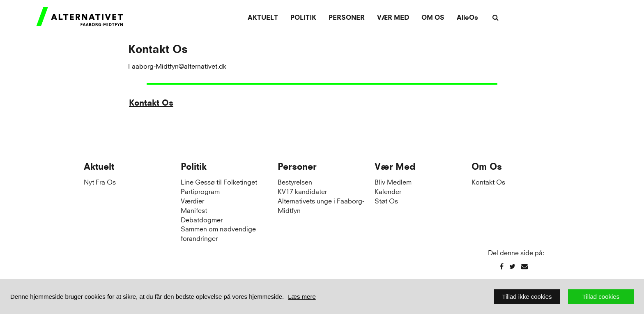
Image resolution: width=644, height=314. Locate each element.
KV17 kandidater (302, 191)
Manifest (194, 210)
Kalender (388, 191)
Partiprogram (200, 191)
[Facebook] (502, 266)
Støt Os (386, 200)
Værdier (192, 200)
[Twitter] (512, 266)
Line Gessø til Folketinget (219, 181)
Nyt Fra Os (100, 181)
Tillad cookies (601, 297)
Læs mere (302, 297)
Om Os (433, 17)
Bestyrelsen (295, 181)
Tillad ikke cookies (527, 297)
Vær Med (393, 17)
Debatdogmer (202, 219)
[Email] (524, 266)
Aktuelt (263, 17)
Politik (303, 17)
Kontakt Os (151, 103)
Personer (347, 17)
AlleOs (467, 17)
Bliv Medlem (393, 181)
